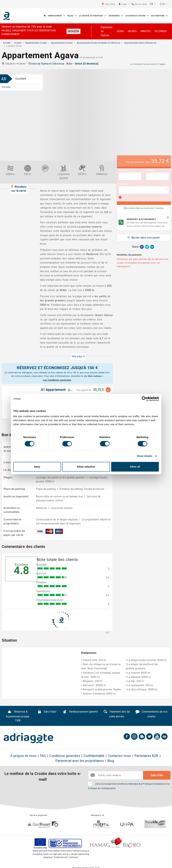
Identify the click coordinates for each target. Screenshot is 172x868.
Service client (139, 4)
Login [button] (125, 4)
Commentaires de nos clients (151, 714)
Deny (37, 467)
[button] (153, 4)
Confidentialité (94, 756)
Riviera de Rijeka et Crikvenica (47, 64)
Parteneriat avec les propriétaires (80, 761)
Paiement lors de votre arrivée (117, 714)
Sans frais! (47, 712)
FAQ (43, 756)
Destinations (159, 16)
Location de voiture (137, 16)
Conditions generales (65, 756)
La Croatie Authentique (92, 16)
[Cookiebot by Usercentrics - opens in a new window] (144, 399)
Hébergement (56, 16)
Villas (72, 16)
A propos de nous (23, 756)
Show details (145, 456)
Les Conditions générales (57, 380)
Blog (111, 761)
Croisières (116, 16)
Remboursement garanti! (80, 712)
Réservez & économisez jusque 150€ (18, 716)
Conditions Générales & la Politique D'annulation (141, 784)
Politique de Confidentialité (102, 788)
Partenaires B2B (146, 756)
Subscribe (157, 775)
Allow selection (86, 467)
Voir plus (6, 87)
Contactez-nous (119, 756)
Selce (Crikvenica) (87, 64)
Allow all (135, 467)
